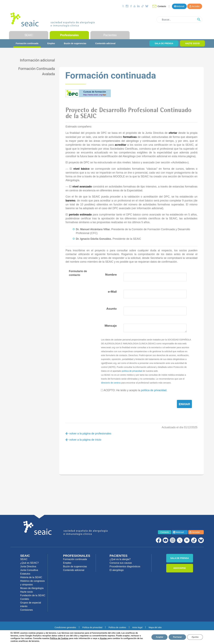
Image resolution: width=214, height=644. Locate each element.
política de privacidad (132, 371)
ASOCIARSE (180, 568)
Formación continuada (27, 43)
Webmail (180, 6)
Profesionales (69, 35)
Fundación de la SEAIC (33, 595)
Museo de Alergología (32, 588)
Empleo (51, 43)
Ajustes (195, 637)
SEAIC (29, 35)
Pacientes (110, 35)
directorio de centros (111, 383)
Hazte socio (27, 592)
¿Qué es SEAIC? (29, 563)
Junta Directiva (28, 566)
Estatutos (25, 574)
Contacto (162, 6)
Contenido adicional (105, 43)
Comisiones (27, 610)
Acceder (196, 6)
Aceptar (158, 637)
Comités (25, 599)
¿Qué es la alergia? (120, 559)
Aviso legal (137, 627)
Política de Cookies (59, 638)
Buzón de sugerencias (75, 43)
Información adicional (37, 60)
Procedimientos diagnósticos (125, 566)
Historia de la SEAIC (31, 577)
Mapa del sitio (155, 627)
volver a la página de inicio (83, 440)
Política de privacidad (92, 627)
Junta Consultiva (29, 570)
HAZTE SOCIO (192, 43)
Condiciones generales (65, 627)
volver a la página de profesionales (88, 434)
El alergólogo (117, 570)
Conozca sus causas (121, 563)
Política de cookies (117, 627)
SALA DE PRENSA (164, 43)
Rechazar (176, 637)
